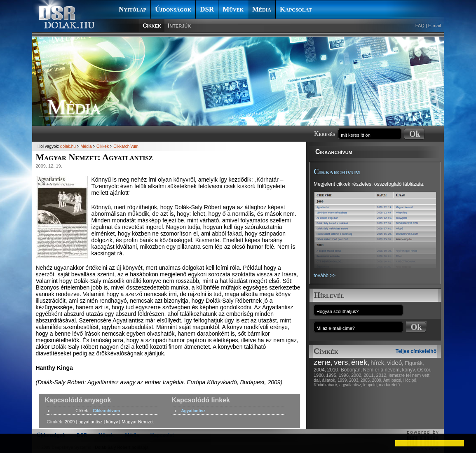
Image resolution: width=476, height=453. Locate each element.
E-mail (435, 26)
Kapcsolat (296, 9)
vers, (342, 362)
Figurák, (414, 363)
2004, (320, 370)
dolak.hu (68, 146)
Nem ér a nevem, (382, 370)
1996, (345, 375)
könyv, (409, 370)
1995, (332, 375)
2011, (369, 375)
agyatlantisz (90, 422)
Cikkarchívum (334, 152)
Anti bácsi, (393, 380)
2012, (382, 375)
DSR (207, 9)
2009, (377, 380)
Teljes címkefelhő (416, 351)
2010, (333, 370)
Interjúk (179, 25)
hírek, (378, 363)
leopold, (371, 385)
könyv (112, 422)
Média (262, 9)
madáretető (389, 385)
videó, (395, 363)
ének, (360, 362)
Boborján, (351, 370)
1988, (319, 375)
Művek (233, 9)
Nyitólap (132, 9)
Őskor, (424, 370)
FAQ (420, 26)
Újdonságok (173, 9)
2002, (357, 375)
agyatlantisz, (351, 385)
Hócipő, (410, 380)
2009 (70, 422)
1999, (343, 380)
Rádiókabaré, (326, 385)
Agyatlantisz (193, 411)
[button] (13, 443)
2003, (354, 380)
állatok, (329, 380)
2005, (366, 380)
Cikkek (152, 25)
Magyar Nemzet (138, 422)
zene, (323, 362)
